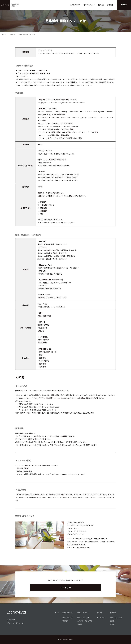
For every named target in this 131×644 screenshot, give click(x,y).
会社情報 (10, 620)
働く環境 (101, 5)
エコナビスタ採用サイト (15, 5)
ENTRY (124, 5)
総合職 (112, 621)
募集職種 (110, 5)
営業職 (80, 624)
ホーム (57, 613)
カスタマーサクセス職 (85, 621)
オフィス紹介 (101, 618)
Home (4, 35)
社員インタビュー (89, 5)
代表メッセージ (67, 618)
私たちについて (75, 5)
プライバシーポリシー (14, 623)
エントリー (66, 588)
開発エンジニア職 (83, 618)
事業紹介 (65, 621)
